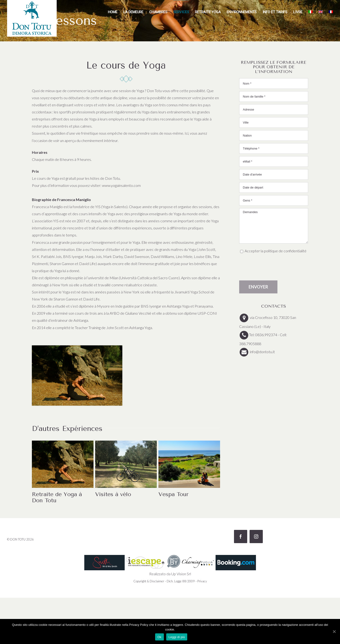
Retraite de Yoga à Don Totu (57, 497)
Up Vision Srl (181, 574)
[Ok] (334, 631)
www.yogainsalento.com (121, 185)
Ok (159, 637)
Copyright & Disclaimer (149, 581)
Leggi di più (177, 637)
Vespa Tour (174, 494)
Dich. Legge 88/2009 (181, 581)
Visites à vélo (113, 494)
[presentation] (275, 267)
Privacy (202, 581)
